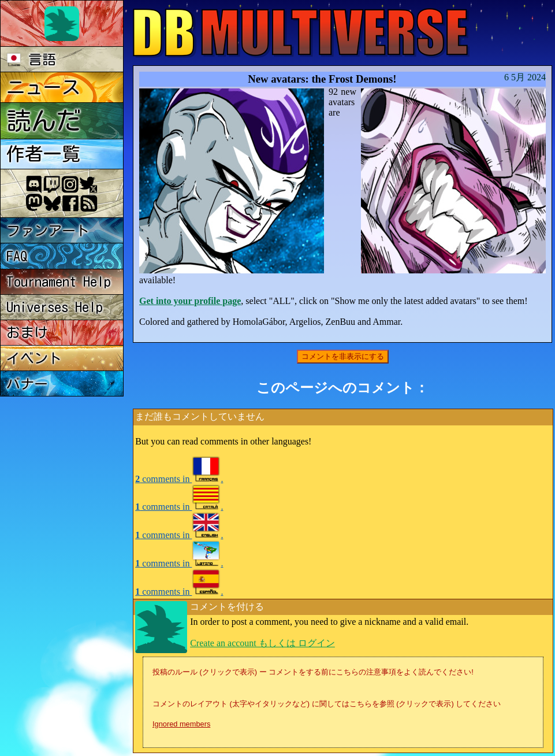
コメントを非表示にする (343, 356)
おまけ (27, 332)
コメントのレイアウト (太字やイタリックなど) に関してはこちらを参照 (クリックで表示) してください (327, 704)
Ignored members (181, 724)
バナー (27, 384)
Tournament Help (59, 281)
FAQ (17, 256)
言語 (31, 60)
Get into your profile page (190, 301)
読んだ (44, 121)
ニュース (43, 87)
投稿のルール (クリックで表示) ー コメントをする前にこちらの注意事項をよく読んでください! (313, 672)
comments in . (179, 479)
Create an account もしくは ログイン (262, 643)
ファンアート (48, 231)
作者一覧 (43, 154)
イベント (34, 358)
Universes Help (55, 307)
